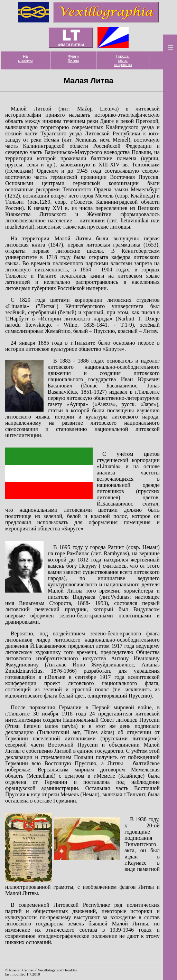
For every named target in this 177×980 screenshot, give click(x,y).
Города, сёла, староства (123, 60)
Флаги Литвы (73, 58)
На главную (25, 58)
